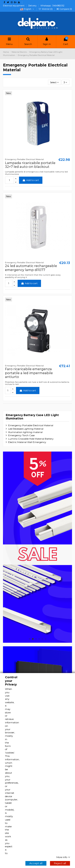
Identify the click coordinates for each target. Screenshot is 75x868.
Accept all (36, 863)
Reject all (60, 863)
